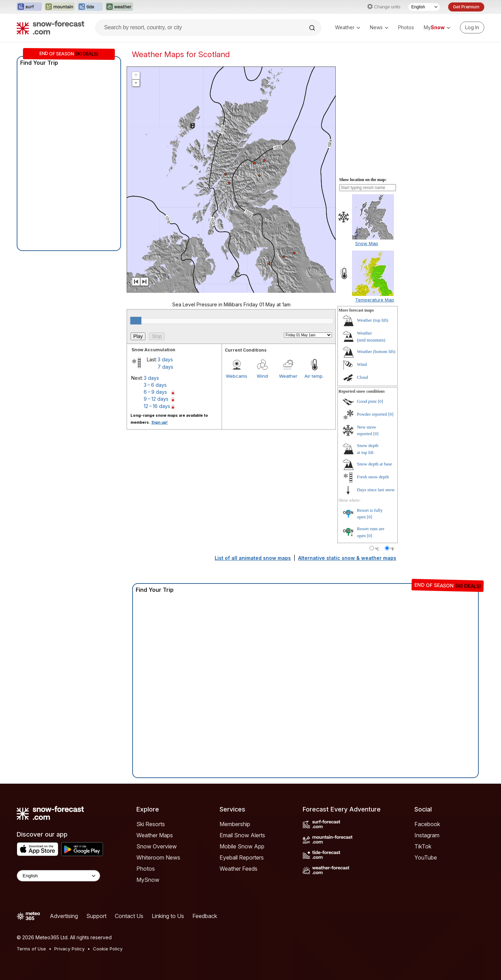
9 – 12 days (156, 399)
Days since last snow (376, 490)
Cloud (363, 377)
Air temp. (314, 376)
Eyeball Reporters (242, 857)
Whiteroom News (158, 857)
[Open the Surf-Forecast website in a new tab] (29, 7)
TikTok (423, 846)
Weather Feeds (238, 869)
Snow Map (367, 243)
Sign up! (160, 422)
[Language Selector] (424, 7)
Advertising (64, 916)
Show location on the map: (363, 180)
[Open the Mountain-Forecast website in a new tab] (60, 7)
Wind (262, 376)
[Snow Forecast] (50, 28)
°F (392, 549)
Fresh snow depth (373, 477)
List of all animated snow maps (253, 558)
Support (96, 916)
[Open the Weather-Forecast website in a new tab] (119, 7)
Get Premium (466, 7)
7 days (165, 367)
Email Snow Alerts (242, 835)
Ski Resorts (151, 824)
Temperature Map (375, 300)
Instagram (427, 835)
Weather (348, 27)
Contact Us (129, 916)
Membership (235, 824)
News (379, 27)
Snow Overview (157, 846)
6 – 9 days (155, 392)
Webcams (237, 376)
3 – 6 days (155, 385)
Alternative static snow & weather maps (347, 558)
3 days (165, 359)
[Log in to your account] (472, 28)
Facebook (427, 824)
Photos (406, 27)
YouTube (426, 857)
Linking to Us (168, 916)
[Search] (313, 28)
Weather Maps (155, 835)
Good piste (367, 401)
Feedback (205, 916)
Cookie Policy (108, 949)
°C (377, 549)
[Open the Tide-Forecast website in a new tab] (90, 7)
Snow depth (375, 464)
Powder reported (372, 414)
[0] (380, 401)
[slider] (136, 321)
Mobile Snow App (242, 846)
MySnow (148, 880)
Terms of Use (31, 949)
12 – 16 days (157, 406)
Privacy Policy (69, 949)
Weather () (373, 320)
